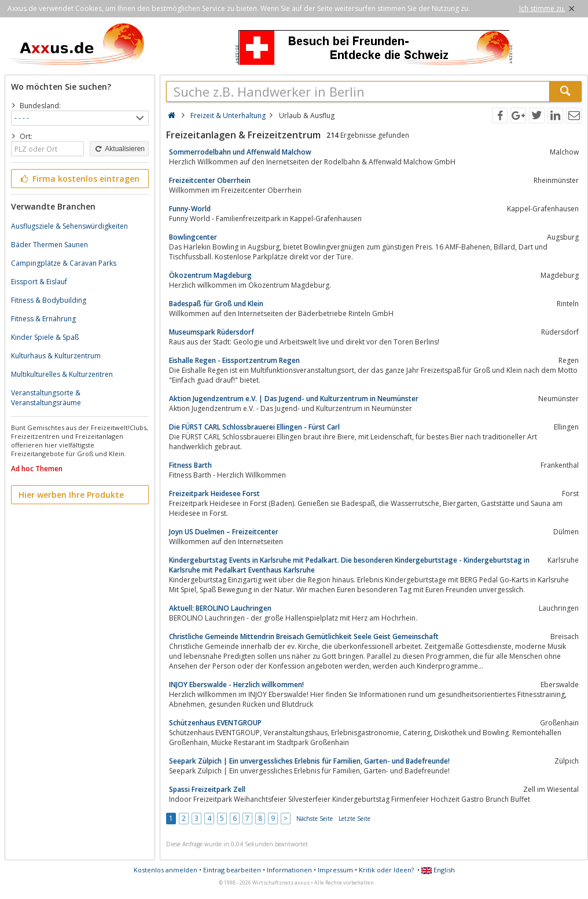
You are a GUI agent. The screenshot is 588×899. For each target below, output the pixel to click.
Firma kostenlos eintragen (79, 179)
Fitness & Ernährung (43, 319)
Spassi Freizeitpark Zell (207, 789)
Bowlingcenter (193, 237)
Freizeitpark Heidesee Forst (214, 493)
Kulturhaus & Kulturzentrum (56, 356)
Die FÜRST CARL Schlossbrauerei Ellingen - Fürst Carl (254, 427)
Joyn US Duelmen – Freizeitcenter (224, 532)
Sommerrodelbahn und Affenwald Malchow (240, 152)
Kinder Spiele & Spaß (45, 337)
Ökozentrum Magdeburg (210, 275)
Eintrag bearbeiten (232, 870)
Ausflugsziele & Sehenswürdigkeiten (69, 226)
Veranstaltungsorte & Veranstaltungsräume (46, 398)
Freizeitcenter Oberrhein (210, 180)
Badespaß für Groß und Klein (216, 304)
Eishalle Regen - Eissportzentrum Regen (234, 360)
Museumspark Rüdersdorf (212, 332)
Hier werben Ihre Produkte (71, 495)
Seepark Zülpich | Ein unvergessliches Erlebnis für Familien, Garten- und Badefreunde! (309, 761)
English (438, 870)
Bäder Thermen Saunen (49, 245)
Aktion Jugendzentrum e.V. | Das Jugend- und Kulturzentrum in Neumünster (294, 399)
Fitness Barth (190, 465)
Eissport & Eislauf (39, 282)
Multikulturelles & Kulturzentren (62, 374)
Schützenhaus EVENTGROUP (215, 723)
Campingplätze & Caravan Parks (64, 263)
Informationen (289, 870)
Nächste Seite (315, 819)
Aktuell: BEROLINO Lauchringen (220, 608)
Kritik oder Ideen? (386, 870)
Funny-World (190, 209)
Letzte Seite (354, 819)
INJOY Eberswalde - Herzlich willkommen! (236, 685)
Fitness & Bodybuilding (49, 300)
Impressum (335, 870)
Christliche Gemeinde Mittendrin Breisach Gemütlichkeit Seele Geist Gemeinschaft (304, 636)
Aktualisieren (119, 149)
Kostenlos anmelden (166, 870)
